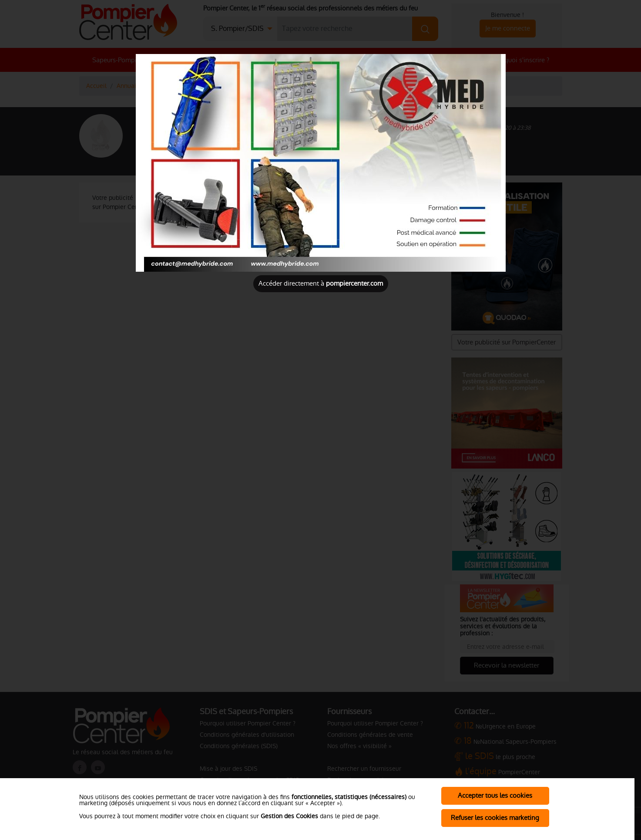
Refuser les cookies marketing (495, 818)
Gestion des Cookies (289, 816)
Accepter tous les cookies (495, 795)
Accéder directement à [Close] (321, 283)
